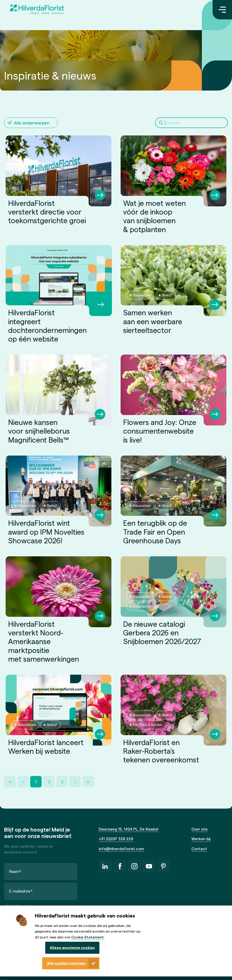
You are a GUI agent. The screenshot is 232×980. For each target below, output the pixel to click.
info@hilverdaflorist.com (121, 849)
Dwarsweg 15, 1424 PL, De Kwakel (129, 829)
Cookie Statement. (88, 937)
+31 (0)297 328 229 (116, 839)
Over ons (199, 829)
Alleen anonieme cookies (72, 947)
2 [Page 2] (49, 781)
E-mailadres (21, 891)
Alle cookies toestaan (66, 963)
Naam (15, 871)
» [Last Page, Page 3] (88, 781)
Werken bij (201, 839)
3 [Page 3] (62, 781)
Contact (199, 849)
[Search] (192, 123)
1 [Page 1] (36, 781)
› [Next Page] (75, 781)
